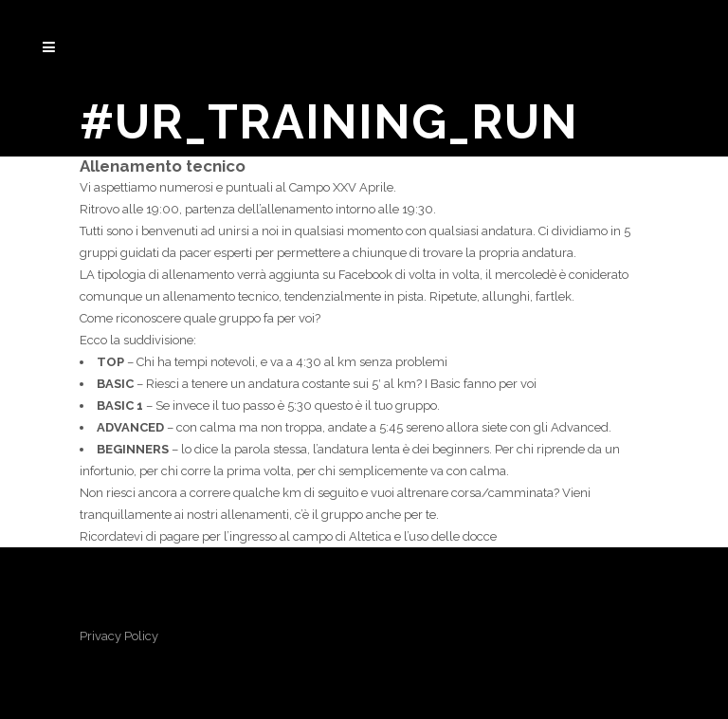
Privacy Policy (119, 636)
